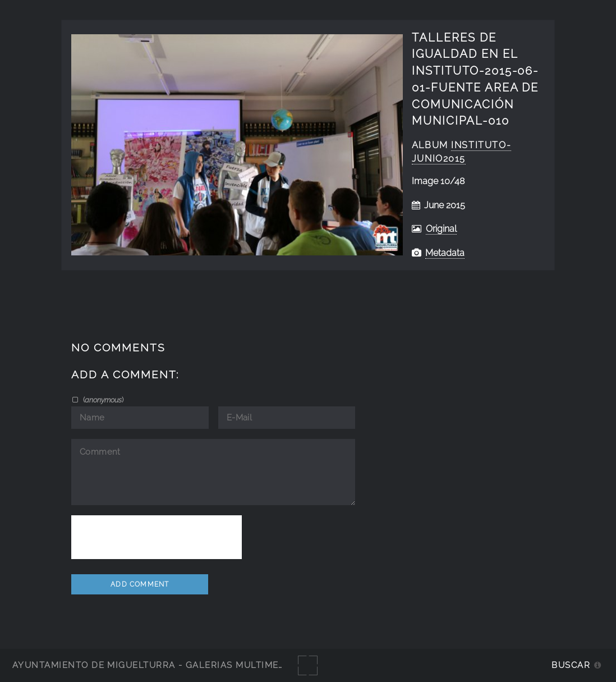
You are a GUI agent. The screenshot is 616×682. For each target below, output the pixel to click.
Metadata (445, 253)
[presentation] (157, 537)
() (102, 400)
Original (441, 229)
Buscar (571, 665)
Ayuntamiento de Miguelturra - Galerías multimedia (154, 665)
